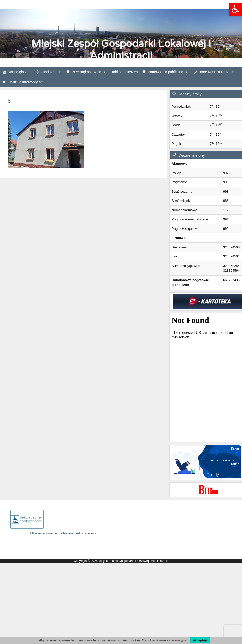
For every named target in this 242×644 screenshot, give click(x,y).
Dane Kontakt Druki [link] (216, 72)
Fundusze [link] (51, 72)
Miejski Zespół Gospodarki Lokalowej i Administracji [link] (121, 50)
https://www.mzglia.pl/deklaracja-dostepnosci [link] (63, 533)
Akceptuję (200, 640)
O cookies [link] (149, 640)
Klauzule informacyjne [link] (28, 82)
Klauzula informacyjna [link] (171, 640)
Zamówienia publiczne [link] (168, 72)
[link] (235, 9)
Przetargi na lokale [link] (89, 72)
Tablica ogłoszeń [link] (125, 72)
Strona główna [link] (19, 72)
